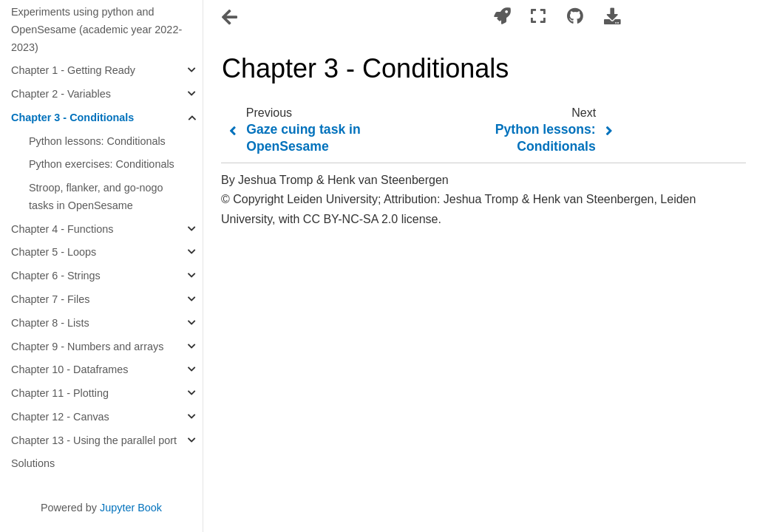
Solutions (33, 463)
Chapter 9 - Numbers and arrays (87, 347)
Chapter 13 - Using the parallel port (94, 440)
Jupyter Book (131, 508)
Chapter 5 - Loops (54, 252)
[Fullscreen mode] (538, 17)
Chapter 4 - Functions (62, 229)
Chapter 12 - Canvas (60, 417)
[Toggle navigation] (231, 18)
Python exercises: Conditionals (102, 164)
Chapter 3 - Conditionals (72, 117)
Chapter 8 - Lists (50, 323)
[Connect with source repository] (575, 17)
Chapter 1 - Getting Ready (73, 70)
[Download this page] (612, 17)
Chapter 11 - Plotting (60, 393)
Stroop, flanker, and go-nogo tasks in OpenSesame (96, 197)
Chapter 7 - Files (50, 299)
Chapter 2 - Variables (61, 94)
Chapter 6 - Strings (56, 276)
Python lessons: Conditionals (97, 141)
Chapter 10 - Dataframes (69, 369)
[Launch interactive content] (502, 17)
